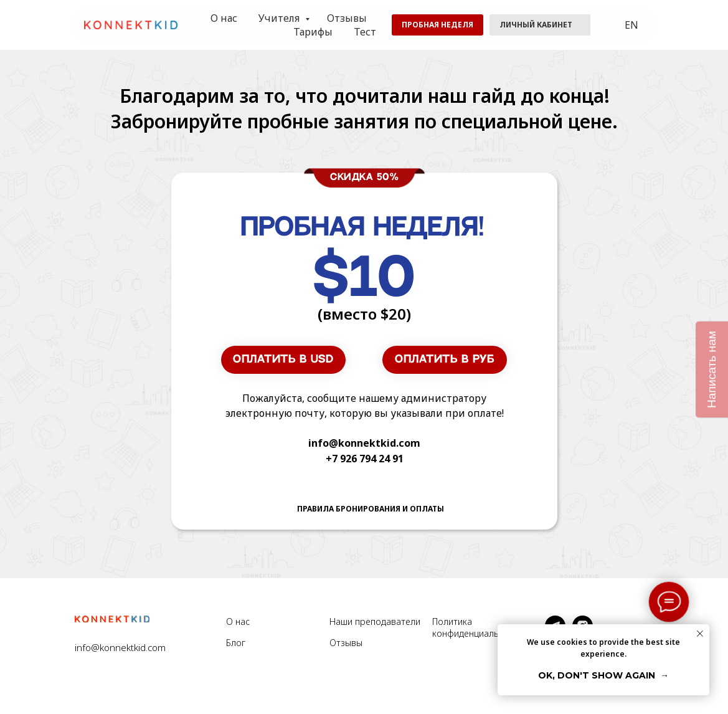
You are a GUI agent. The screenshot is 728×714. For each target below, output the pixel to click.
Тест (365, 32)
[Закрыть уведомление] (700, 634)
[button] (437, 25)
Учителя (280, 18)
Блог (236, 643)
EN (631, 25)
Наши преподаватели (375, 621)
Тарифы (313, 32)
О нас (224, 18)
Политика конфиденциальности (478, 627)
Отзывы (347, 18)
